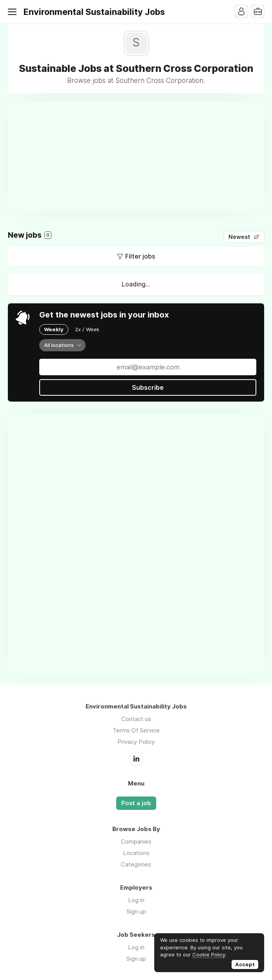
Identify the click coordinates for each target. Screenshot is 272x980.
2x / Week (87, 329)
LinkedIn (136, 759)
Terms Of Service (136, 730)
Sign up (136, 911)
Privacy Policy (136, 742)
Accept (245, 964)
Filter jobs (140, 256)
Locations (136, 853)
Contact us (136, 719)
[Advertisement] (140, 156)
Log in (136, 900)
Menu (14, 12)
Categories (136, 864)
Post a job (136, 803)
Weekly (54, 329)
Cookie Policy (209, 954)
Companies (136, 841)
